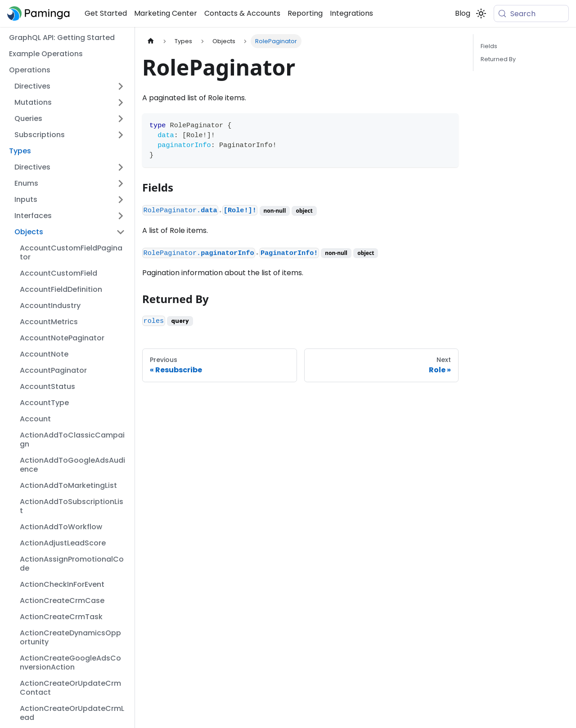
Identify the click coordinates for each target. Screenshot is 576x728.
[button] (70, 86)
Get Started (106, 13)
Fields (489, 46)
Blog (463, 13)
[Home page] (151, 41)
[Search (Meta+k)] (531, 13)
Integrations (351, 13)
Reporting (305, 13)
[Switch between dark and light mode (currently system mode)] (481, 13)
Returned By (498, 59)
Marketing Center (166, 13)
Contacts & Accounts (242, 13)
